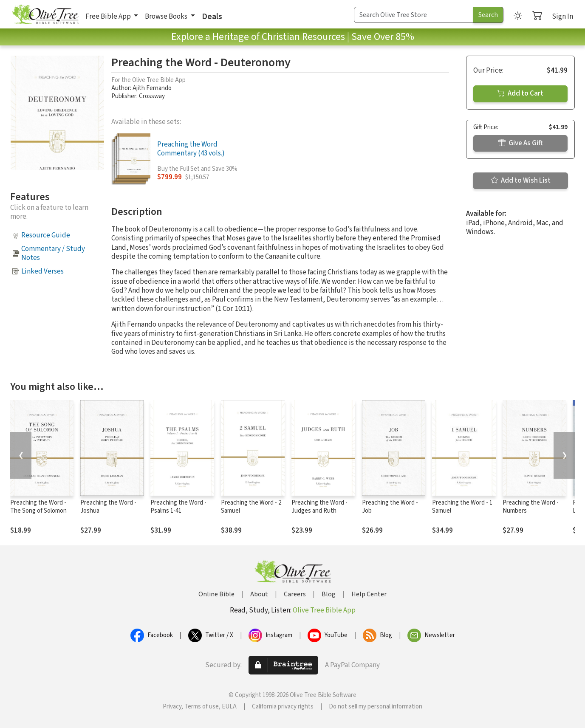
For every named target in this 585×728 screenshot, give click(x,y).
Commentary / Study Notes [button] (53, 253)
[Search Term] (414, 15)
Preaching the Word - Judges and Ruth (319, 507)
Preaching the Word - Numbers (531, 507)
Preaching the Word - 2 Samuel (251, 507)
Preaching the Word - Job (390, 507)
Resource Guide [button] (46, 235)
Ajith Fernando (152, 88)
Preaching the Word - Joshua (108, 507)
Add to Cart (520, 93)
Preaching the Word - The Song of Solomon (38, 507)
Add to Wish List (521, 181)
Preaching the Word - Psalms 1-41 (178, 507)
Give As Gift (521, 143)
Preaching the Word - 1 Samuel (462, 507)
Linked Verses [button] (42, 271)
